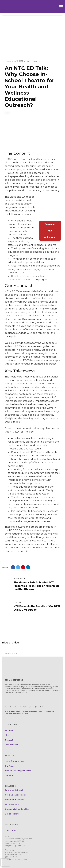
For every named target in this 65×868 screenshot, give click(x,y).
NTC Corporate (35, 61)
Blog (7, 735)
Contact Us (10, 830)
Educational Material (15, 800)
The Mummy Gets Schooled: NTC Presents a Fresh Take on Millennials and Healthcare (37, 586)
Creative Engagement (15, 795)
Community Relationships (17, 809)
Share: (5, 567)
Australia (9, 730)
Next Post (18, 603)
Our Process (11, 766)
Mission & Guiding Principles (18, 771)
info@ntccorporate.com (15, 846)
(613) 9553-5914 (12, 857)
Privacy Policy (11, 745)
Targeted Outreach (14, 790)
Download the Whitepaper (50, 231)
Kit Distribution (12, 804)
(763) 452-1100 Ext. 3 (13, 843)
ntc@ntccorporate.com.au (16, 859)
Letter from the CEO (14, 761)
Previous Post (19, 579)
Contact (9, 740)
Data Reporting (12, 814)
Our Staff (9, 775)
